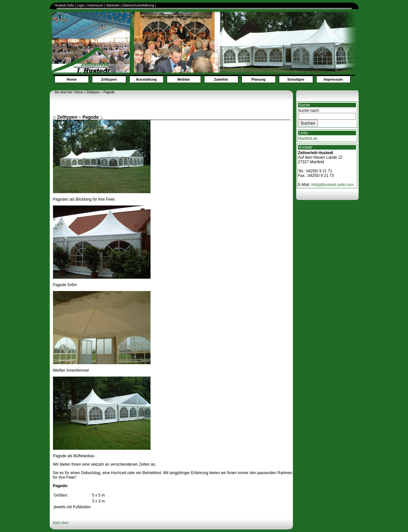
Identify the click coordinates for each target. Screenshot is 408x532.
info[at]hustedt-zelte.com (332, 185)
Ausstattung (146, 79)
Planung (258, 79)
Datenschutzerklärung (138, 5)
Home (72, 79)
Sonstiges (296, 79)
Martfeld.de (308, 139)
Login (81, 5)
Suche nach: (309, 111)
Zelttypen (109, 79)
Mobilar (184, 79)
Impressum (95, 5)
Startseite (113, 5)
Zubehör (221, 79)
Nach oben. (61, 523)
